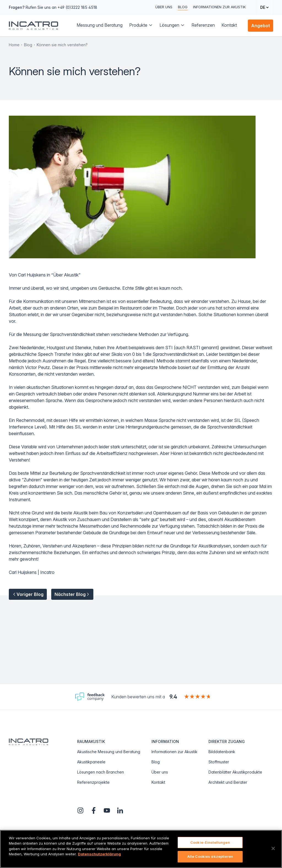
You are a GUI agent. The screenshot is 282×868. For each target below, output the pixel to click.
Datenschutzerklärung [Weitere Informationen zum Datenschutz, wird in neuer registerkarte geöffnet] (99, 854)
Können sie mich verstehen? (62, 45)
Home (14, 45)
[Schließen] (273, 848)
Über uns (164, 7)
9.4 (173, 697)
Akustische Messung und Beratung (109, 752)
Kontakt (158, 782)
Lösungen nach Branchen (101, 772)
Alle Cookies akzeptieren (210, 856)
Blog (183, 7)
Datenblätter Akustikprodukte (235, 772)
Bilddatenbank (222, 752)
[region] (141, 849)
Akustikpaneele (91, 762)
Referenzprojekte (93, 782)
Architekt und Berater (228, 782)
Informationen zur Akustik (219, 7)
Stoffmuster (219, 762)
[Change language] (265, 7)
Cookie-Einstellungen (210, 842)
